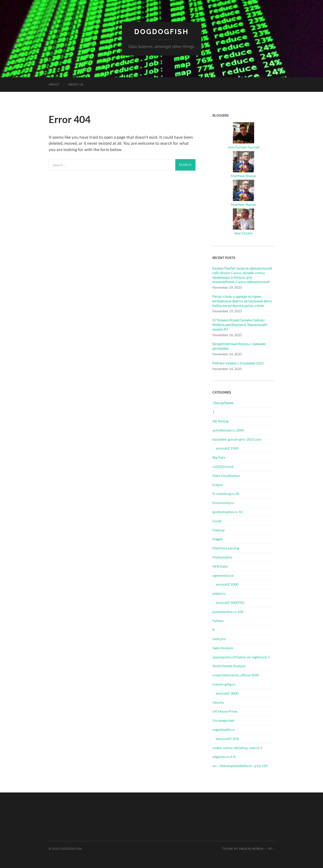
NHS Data (220, 566)
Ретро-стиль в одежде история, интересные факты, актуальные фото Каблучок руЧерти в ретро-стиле (242, 301)
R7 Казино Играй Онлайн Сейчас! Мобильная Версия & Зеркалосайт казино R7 (240, 325)
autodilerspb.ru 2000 (228, 430)
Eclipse (218, 485)
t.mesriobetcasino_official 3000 (236, 675)
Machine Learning (226, 548)
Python (218, 621)
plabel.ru (219, 593)
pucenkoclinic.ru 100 (228, 612)
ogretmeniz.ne (223, 575)
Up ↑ (271, 849)
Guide (217, 521)
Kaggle (218, 539)
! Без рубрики (223, 403)
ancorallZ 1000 (227, 584)
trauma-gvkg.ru (224, 684)
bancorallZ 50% (227, 739)
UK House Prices (225, 711)
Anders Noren (251, 849)
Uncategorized (223, 720)
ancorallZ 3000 (227, 693)
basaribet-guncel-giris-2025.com (237, 439)
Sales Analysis (223, 648)
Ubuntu (218, 702)
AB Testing (220, 421)
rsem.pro (219, 639)
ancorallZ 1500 (227, 448)
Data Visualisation (226, 475)
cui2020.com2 (223, 466)
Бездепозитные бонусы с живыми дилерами (239, 346)
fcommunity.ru (223, 503)
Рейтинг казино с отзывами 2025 (238, 363)
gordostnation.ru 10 (227, 512)
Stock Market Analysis (229, 666)
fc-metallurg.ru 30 (226, 493)
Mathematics (222, 557)
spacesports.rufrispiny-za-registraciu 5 (241, 657)
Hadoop (219, 530)
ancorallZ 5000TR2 (230, 602)
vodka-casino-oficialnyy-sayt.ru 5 (237, 748)
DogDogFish (161, 32)
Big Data (219, 457)
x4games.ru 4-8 (224, 757)
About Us (76, 84)
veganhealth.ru (224, 729)
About (54, 84)
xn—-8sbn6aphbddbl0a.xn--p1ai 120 (240, 766)
